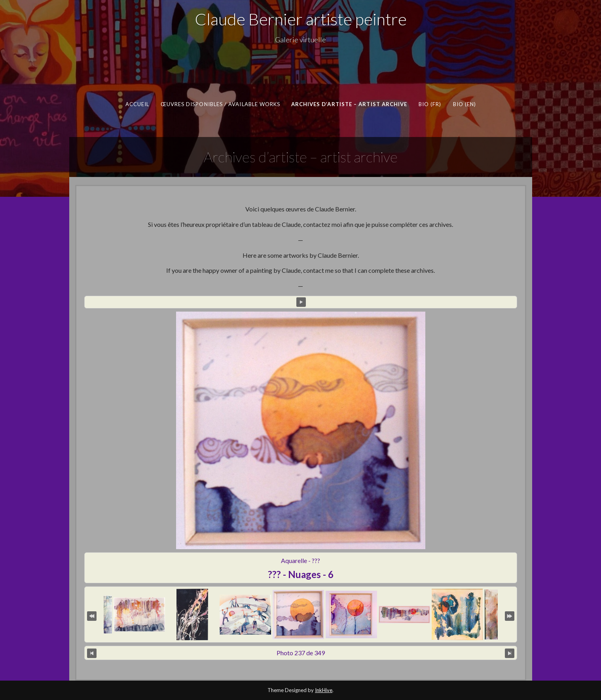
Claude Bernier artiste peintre (301, 19)
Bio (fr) (430, 104)
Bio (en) (464, 104)
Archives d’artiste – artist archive (349, 104)
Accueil (137, 104)
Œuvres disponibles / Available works (220, 104)
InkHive (324, 690)
